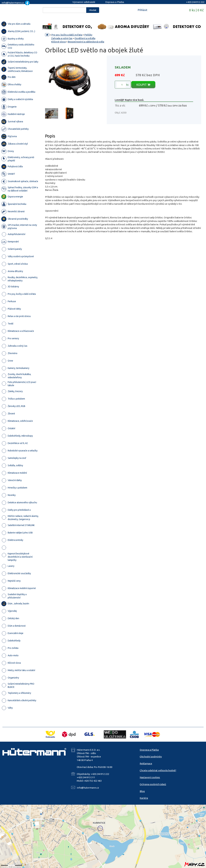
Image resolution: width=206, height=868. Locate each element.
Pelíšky (88, 35)
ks (123, 85)
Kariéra (144, 798)
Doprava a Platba (115, 2)
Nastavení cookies (150, 777)
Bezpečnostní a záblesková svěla (86, 42)
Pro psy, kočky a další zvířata (67, 35)
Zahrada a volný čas (62, 38)
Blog (142, 791)
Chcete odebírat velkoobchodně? (158, 770)
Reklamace (146, 763)
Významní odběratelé (84, 2)
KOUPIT (143, 85)
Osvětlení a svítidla (85, 38)
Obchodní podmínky (151, 757)
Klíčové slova (58, 42)
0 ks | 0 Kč (196, 10)
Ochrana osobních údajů (153, 784)
